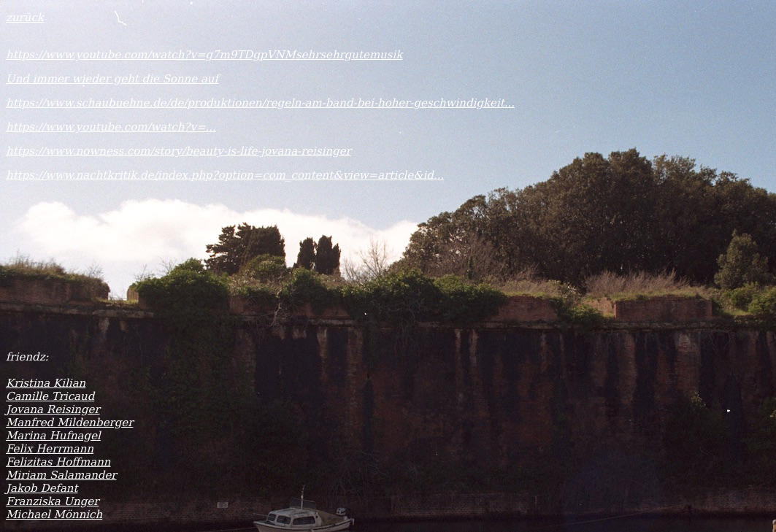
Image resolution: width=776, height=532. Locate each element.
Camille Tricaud (50, 396)
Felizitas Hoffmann (58, 462)
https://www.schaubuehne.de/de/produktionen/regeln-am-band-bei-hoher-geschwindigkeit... (260, 103)
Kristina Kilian (46, 383)
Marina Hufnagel (53, 436)
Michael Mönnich (54, 514)
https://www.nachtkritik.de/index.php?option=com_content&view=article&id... (225, 175)
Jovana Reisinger (53, 409)
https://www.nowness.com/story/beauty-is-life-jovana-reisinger (178, 151)
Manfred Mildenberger (69, 423)
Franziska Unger (52, 501)
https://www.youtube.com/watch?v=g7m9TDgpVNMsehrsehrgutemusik (204, 55)
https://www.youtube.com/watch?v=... (111, 127)
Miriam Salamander (61, 475)
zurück (25, 18)
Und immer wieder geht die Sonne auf (112, 79)
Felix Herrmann (50, 449)
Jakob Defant (42, 488)
